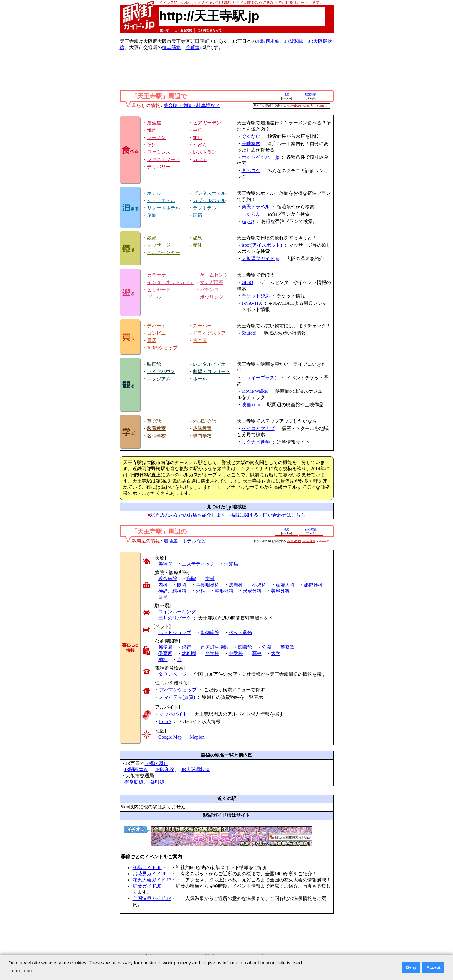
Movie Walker (255, 391)
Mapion (197, 737)
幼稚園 (189, 653)
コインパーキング (177, 612)
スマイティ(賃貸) (177, 697)
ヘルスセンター (164, 252)
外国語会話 (205, 421)
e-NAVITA (252, 303)
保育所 (165, 653)
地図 (287, 94)
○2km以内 (309, 106)
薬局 (163, 597)
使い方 (164, 30)
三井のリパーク (175, 618)
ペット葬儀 (240, 633)
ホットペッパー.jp (260, 157)
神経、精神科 (172, 591)
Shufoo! (249, 333)
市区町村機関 (215, 647)
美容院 (165, 564)
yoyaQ (248, 221)
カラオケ (156, 275)
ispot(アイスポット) (262, 245)
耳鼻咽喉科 (208, 585)
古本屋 (200, 340)
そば (152, 145)
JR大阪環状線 (195, 770)
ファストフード (164, 159)
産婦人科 (285, 585)
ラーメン (156, 137)
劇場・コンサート (212, 371)
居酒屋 (154, 123)
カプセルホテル (209, 200)
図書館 (245, 647)
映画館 (154, 364)
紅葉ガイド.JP (147, 886)
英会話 (154, 421)
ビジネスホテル (209, 193)
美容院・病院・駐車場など (192, 105)
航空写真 (311, 94)
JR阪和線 (294, 41)
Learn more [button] (21, 971)
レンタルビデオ (209, 364)
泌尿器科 (313, 585)
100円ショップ (162, 348)
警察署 (287, 647)
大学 (276, 653)
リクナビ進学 (256, 442)
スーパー (202, 326)
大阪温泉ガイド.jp (260, 259)
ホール (200, 379)
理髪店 (231, 564)
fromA (165, 721)
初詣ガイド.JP (147, 868)
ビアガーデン (207, 123)
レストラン (205, 152)
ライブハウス (161, 371)
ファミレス (159, 152)
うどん (200, 145)
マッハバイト (173, 714)
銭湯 (152, 238)
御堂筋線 (171, 47)
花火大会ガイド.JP (152, 880)
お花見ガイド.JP (150, 874)
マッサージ (159, 245)
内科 (163, 585)
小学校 (212, 653)
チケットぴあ (256, 296)
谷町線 (193, 47)
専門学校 (202, 436)
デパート (156, 326)
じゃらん (251, 214)
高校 (257, 653)
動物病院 (210, 633)
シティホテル (161, 200)
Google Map (170, 737)
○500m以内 (294, 106)
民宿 (198, 215)
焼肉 (152, 130)
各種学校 (156, 436)
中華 (198, 130)
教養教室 (156, 428)
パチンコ (209, 290)
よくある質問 (183, 30)
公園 (266, 647)
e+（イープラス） (260, 378)
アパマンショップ (178, 690)
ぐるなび (251, 136)
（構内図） (156, 763)
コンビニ (156, 333)
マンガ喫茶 (212, 282)
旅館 (152, 215)
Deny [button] (411, 967)
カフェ (200, 159)
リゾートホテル (164, 208)
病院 (191, 579)
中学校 (236, 653)
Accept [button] (434, 967)
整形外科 (224, 591)
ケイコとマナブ (258, 428)
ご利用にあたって (210, 30)
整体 (198, 245)
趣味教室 (202, 428)
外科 (201, 591)
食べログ (251, 171)
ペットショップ (175, 633)
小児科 (259, 585)
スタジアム (159, 379)
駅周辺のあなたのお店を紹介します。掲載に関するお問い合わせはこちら (228, 515)
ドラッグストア (209, 333)
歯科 (210, 579)
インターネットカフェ (171, 282)
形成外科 (252, 591)
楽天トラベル (256, 207)
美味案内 (251, 144)
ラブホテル (205, 208)
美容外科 (280, 591)
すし (198, 137)
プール (154, 297)
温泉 (198, 238)
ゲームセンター (216, 275)
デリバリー (159, 167)
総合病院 (168, 579)
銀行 (186, 647)
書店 (152, 340)
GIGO (247, 282)
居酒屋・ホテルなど (185, 541)
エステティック (198, 564)
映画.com (251, 405)
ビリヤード (159, 290)
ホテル (154, 193)
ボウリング (212, 297)
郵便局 (165, 647)
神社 (163, 660)
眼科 (182, 585)
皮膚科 (236, 585)
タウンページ (172, 674)
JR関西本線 (268, 41)
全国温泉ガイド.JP (152, 898)
